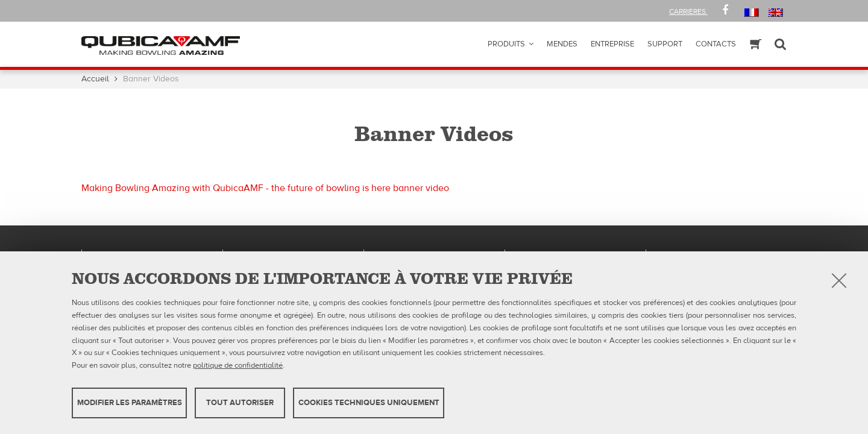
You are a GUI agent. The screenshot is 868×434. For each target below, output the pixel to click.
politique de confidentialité (238, 365)
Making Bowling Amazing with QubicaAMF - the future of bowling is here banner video (265, 188)
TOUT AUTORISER (240, 403)
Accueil (95, 79)
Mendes (562, 44)
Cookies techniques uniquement (369, 403)
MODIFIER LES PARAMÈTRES (130, 403)
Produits (506, 44)
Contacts (716, 44)
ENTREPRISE (612, 44)
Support (665, 44)
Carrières (688, 11)
